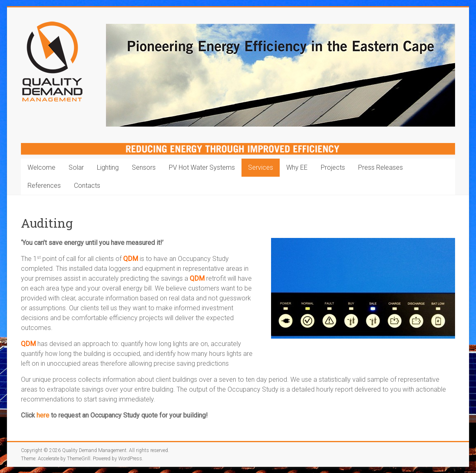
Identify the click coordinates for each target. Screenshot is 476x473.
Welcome (41, 167)
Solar (76, 167)
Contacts (87, 186)
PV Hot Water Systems (202, 167)
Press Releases (381, 167)
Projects (333, 167)
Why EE (297, 167)
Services (261, 167)
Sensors (144, 167)
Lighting (108, 167)
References (44, 186)
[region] (281, 75)
